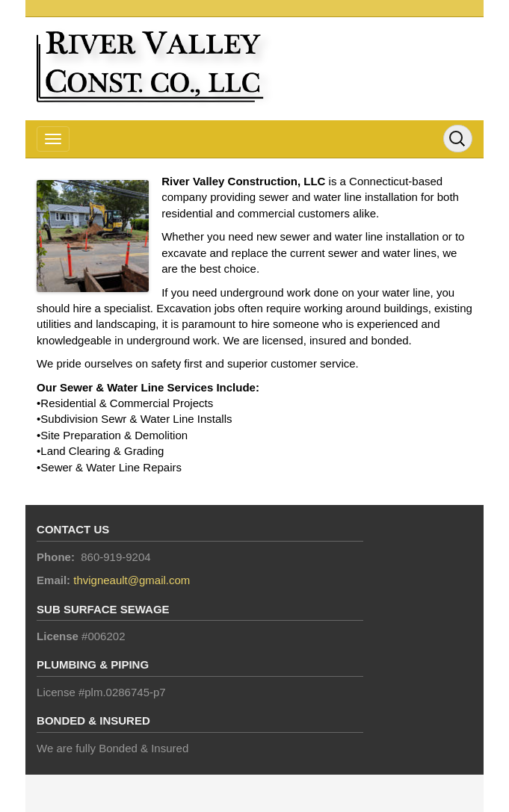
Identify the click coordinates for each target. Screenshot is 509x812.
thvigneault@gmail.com (132, 580)
